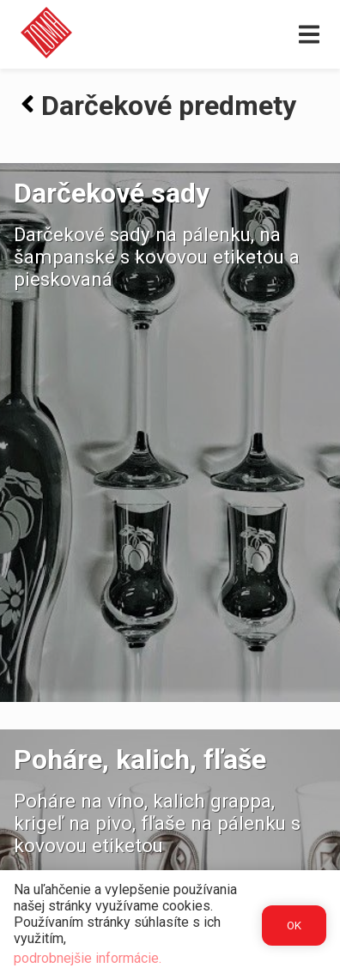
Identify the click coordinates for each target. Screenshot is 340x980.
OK (294, 926)
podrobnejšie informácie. (88, 958)
